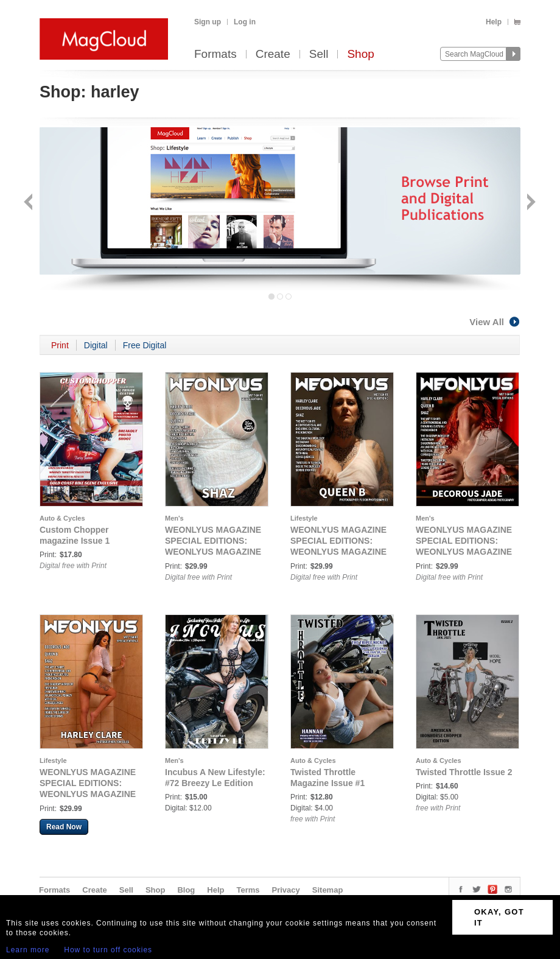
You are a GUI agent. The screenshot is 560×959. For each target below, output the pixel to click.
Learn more (28, 950)
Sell (319, 54)
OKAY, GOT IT (499, 917)
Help (494, 22)
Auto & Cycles (62, 518)
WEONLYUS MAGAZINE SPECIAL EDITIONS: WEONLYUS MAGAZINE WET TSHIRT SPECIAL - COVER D (213, 552)
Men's (174, 518)
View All (495, 322)
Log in (245, 22)
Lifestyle (304, 518)
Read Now (64, 827)
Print (60, 345)
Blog (186, 890)
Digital (96, 345)
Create (273, 54)
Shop (360, 54)
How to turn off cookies (108, 950)
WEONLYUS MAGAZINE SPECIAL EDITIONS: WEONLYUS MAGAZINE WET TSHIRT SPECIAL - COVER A (88, 794)
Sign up (208, 22)
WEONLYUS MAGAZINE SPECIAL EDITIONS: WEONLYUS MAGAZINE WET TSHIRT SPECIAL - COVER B (464, 552)
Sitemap (328, 890)
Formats (215, 54)
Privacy (286, 890)
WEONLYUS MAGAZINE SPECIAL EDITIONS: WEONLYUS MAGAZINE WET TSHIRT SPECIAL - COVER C (338, 552)
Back (30, 203)
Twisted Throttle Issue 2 (464, 772)
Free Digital (145, 345)
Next (530, 203)
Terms (248, 890)
